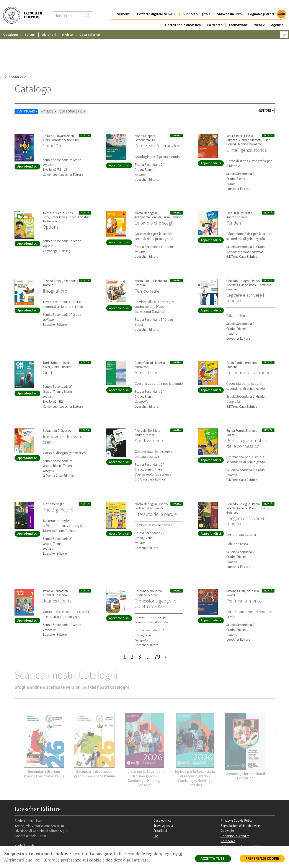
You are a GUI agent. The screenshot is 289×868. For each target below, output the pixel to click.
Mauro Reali (234, 94)
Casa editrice (162, 778)
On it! (48, 330)
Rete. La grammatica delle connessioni (247, 401)
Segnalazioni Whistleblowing (240, 783)
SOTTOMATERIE (73, 69)
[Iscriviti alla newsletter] (52, 819)
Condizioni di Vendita (235, 794)
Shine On (52, 103)
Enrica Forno (235, 388)
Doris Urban (51, 320)
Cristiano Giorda (146, 553)
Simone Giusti (236, 549)
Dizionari (49, 26)
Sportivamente (149, 398)
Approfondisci (27, 124)
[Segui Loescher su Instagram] (27, 819)
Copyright (228, 788)
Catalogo (11, 26)
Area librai (160, 788)
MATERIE (49, 69)
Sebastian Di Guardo (57, 388)
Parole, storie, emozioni (158, 103)
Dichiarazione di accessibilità (240, 804)
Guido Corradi (144, 320)
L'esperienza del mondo (250, 330)
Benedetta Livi (145, 98)
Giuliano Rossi (247, 243)
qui (179, 854)
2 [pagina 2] (132, 614)
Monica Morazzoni (251, 102)
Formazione (238, 16)
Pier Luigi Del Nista (239, 171)
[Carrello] (284, 26)
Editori (30, 26)
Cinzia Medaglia (54, 462)
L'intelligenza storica (247, 108)
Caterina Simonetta (148, 549)
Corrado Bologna (238, 239)
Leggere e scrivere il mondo (246, 255)
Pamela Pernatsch (55, 549)
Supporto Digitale (197, 5)
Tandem (234, 181)
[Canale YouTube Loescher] (44, 819)
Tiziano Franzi (53, 239)
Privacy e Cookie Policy (237, 778)
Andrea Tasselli (237, 175)
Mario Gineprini (145, 94)
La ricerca (215, 16)
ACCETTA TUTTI (213, 858)
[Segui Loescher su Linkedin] (35, 819)
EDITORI (267, 68)
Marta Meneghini (146, 171)
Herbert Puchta (54, 171)
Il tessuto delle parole (156, 472)
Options (51, 185)
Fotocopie (228, 799)
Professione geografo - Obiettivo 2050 (157, 561)
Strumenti (122, 5)
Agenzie (277, 16)
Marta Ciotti (143, 239)
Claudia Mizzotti (250, 98)
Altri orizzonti (148, 330)
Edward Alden (65, 94)
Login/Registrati (261, 5)
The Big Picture (58, 467)
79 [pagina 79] (157, 614)
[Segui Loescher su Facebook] (18, 819)
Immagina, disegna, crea (63, 397)
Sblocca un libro (229, 5)
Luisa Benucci (172, 175)
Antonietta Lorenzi (148, 175)
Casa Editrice (90, 26)
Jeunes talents (57, 559)
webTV (260, 16)
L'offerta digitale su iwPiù (157, 5)
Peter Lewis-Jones (64, 175)
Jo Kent (48, 94)
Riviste (68, 26)
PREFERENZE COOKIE (262, 858)
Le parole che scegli (154, 181)
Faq (156, 794)
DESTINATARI (27, 69)
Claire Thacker (53, 98)
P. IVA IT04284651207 (29, 836)
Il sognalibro (55, 249)
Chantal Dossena (55, 553)
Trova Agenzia (163, 783)
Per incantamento (244, 559)
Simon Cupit (72, 98)
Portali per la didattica (183, 16)
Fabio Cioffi (234, 320)
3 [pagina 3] (139, 614)
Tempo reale (147, 249)
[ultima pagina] (165, 614)
